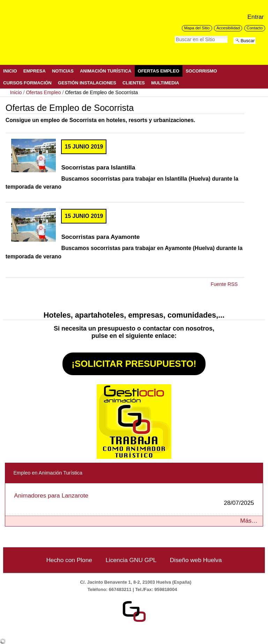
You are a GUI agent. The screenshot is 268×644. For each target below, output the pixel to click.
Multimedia (165, 83)
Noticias (63, 71)
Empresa (35, 71)
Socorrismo (201, 71)
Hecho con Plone (69, 560)
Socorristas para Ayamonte (100, 237)
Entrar (256, 17)
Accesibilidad (228, 28)
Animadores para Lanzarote (134, 499)
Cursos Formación (27, 83)
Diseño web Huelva (196, 560)
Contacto (255, 28)
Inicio (10, 71)
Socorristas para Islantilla (98, 167)
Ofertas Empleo (159, 71)
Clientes (134, 83)
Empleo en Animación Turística (48, 473)
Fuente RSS (224, 284)
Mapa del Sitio (197, 28)
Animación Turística (106, 71)
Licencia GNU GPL (131, 560)
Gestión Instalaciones (87, 83)
